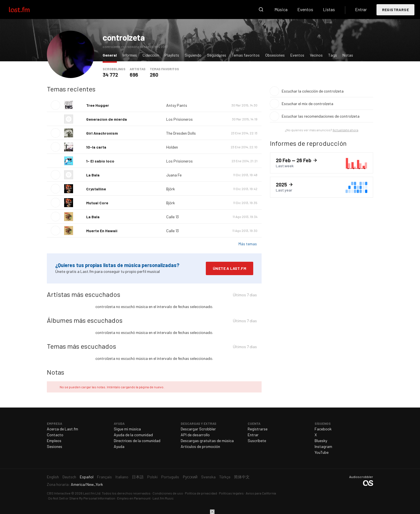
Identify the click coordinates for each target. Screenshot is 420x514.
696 (134, 75)
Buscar (261, 9)
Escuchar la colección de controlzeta (313, 91)
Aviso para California (261, 493)
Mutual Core (97, 203)
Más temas (248, 244)
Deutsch (69, 477)
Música (281, 9)
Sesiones (55, 446)
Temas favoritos (246, 55)
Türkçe (225, 477)
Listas (329, 9)
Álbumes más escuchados (85, 320)
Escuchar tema (55, 105)
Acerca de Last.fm (62, 429)
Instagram (323, 446)
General (111, 55)
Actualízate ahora (346, 130)
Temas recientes (71, 89)
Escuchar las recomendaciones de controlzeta (321, 116)
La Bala (93, 175)
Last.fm (26, 9)
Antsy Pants (177, 105)
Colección (151, 55)
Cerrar (212, 512)
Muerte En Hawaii (102, 231)
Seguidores (217, 55)
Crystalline (96, 189)
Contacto (55, 435)
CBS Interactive (59, 493)
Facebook (323, 429)
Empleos (54, 441)
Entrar (361, 9)
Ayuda (119, 446)
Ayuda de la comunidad (133, 435)
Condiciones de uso (168, 493)
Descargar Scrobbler (198, 429)
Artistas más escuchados (84, 294)
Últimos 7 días (245, 295)
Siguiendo (193, 55)
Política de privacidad (201, 493)
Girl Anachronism (102, 133)
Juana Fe (174, 175)
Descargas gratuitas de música (207, 441)
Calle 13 (172, 217)
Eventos (305, 9)
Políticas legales (231, 493)
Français (104, 477)
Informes (130, 55)
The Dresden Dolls (181, 133)
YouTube (322, 452)
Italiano (122, 477)
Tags (333, 55)
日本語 (138, 477)
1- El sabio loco (100, 161)
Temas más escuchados (81, 346)
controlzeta (124, 37)
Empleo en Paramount (134, 498)
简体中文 (242, 477)
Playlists (172, 55)
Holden (172, 147)
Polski (152, 477)
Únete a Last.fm (230, 268)
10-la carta (96, 147)
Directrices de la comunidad (137, 441)
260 (154, 75)
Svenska (208, 477)
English (53, 477)
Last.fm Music (163, 498)
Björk (171, 189)
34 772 (110, 75)
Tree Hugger (98, 105)
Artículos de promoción (200, 446)
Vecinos (316, 55)
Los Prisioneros (179, 119)
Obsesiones (275, 55)
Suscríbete (257, 441)
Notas (348, 55)
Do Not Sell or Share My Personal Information (82, 498)
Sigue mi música (127, 429)
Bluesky (321, 441)
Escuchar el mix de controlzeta (307, 104)
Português (170, 477)
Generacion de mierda (107, 119)
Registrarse (395, 10)
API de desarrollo (195, 435)
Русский (190, 477)
